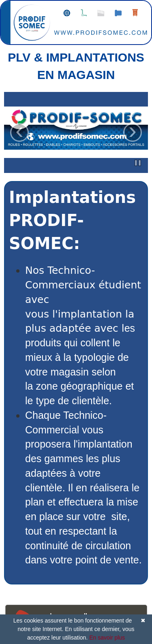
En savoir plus (107, 638)
